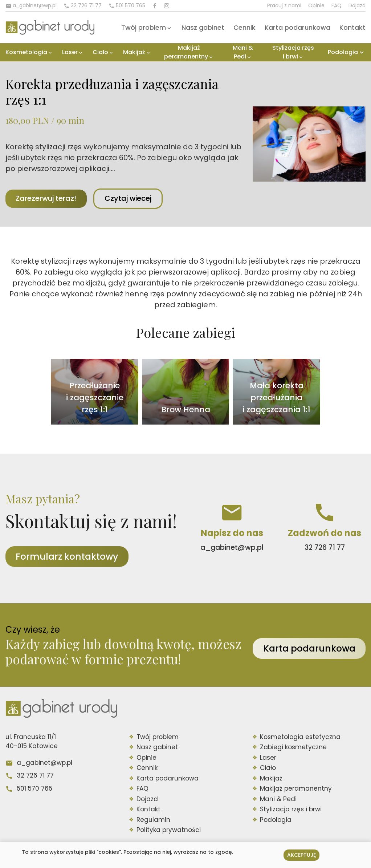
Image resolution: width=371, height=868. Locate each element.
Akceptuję (301, 855)
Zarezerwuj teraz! (47, 199)
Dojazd (357, 5)
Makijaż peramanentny (186, 52)
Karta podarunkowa (297, 27)
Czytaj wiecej (133, 199)
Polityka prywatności (169, 831)
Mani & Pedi (243, 52)
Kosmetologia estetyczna (300, 737)
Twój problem (144, 27)
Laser (70, 52)
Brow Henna (186, 410)
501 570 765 (34, 789)
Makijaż (134, 52)
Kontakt (352, 27)
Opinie (316, 5)
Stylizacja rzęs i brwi (293, 52)
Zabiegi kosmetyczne (293, 748)
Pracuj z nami (284, 5)
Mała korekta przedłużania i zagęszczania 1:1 (276, 398)
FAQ (337, 5)
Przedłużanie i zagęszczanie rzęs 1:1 (95, 398)
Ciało (100, 52)
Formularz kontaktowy (68, 557)
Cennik (244, 27)
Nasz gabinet (203, 27)
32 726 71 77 (35, 776)
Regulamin (153, 820)
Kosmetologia (26, 52)
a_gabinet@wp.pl (44, 763)
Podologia (343, 52)
